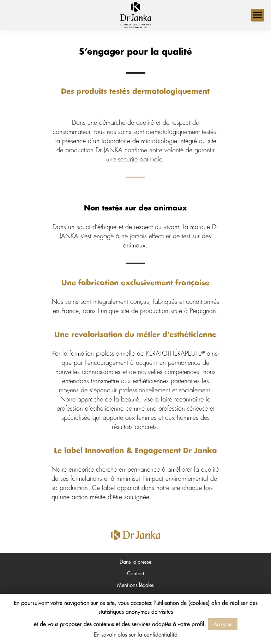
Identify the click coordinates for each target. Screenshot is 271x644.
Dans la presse (135, 562)
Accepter (223, 624)
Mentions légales (135, 585)
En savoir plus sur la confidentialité (135, 635)
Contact (136, 574)
